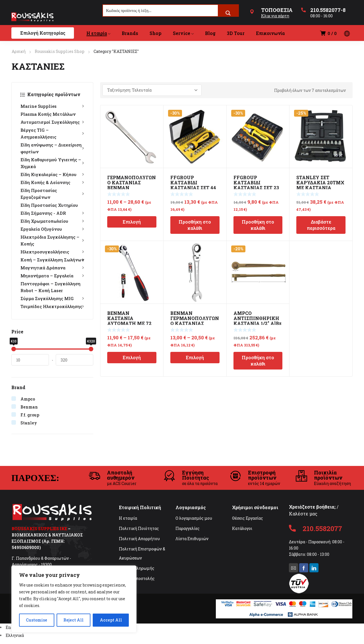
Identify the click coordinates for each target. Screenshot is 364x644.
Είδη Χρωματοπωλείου (52, 221)
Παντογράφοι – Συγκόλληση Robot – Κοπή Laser (50, 287)
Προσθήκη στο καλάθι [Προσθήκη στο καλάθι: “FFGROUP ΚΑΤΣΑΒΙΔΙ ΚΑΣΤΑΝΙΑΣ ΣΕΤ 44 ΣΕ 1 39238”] (195, 225)
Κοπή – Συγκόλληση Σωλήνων (52, 260)
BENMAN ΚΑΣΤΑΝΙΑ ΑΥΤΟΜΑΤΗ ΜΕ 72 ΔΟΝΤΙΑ (129, 321)
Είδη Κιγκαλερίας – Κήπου (52, 174)
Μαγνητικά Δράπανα (52, 268)
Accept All (111, 620)
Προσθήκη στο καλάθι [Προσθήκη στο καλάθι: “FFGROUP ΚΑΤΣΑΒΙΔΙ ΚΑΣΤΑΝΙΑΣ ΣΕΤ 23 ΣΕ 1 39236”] (258, 225)
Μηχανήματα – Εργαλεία (52, 276)
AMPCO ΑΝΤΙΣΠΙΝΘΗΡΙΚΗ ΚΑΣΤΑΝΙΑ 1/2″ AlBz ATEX (258, 321)
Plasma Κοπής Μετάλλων (48, 114)
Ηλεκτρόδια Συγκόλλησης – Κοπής (52, 240)
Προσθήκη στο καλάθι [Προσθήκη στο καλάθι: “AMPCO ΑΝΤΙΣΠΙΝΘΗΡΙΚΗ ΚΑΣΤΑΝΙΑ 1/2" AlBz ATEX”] (258, 361)
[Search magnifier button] (228, 13)
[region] (74, 599)
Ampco (28, 399)
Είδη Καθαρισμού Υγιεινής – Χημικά (52, 163)
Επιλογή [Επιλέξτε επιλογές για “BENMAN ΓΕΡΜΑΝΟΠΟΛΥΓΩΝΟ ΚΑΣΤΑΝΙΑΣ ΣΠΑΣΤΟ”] (195, 357)
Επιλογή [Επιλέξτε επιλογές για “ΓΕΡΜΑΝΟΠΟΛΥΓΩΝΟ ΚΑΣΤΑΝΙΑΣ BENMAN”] (132, 222)
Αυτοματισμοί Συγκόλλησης (52, 122)
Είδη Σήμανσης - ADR (52, 213)
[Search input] (161, 11)
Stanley (29, 423)
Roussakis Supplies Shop (60, 51)
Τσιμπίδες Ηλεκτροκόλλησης (52, 306)
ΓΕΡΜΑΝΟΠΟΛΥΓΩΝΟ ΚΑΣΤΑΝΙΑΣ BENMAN (132, 182)
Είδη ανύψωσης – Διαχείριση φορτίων (52, 148)
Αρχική (19, 51)
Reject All (74, 620)
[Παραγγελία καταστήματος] (152, 90)
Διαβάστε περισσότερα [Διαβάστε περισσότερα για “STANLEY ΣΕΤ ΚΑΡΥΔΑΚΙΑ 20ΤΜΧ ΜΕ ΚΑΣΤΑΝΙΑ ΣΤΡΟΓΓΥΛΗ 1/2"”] (321, 225)
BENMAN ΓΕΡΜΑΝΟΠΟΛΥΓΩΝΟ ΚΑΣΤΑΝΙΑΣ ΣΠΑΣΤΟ (195, 321)
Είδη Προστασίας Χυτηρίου (49, 205)
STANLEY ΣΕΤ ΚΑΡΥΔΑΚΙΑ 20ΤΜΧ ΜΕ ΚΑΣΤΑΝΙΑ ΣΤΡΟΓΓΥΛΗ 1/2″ (320, 185)
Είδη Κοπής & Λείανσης (52, 182)
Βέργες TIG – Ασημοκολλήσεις (52, 133)
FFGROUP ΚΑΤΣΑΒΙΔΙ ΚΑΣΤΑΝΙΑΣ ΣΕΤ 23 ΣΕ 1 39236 (256, 185)
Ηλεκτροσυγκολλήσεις (52, 252)
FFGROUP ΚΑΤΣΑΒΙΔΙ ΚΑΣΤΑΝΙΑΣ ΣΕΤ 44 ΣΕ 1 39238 (193, 185)
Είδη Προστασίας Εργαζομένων (52, 194)
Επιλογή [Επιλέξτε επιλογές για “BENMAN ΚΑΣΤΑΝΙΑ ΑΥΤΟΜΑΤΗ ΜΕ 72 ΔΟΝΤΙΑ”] (132, 357)
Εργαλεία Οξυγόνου (52, 229)
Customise (37, 620)
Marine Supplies (52, 106)
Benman (29, 407)
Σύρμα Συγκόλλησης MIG (52, 298)
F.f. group (30, 415)
